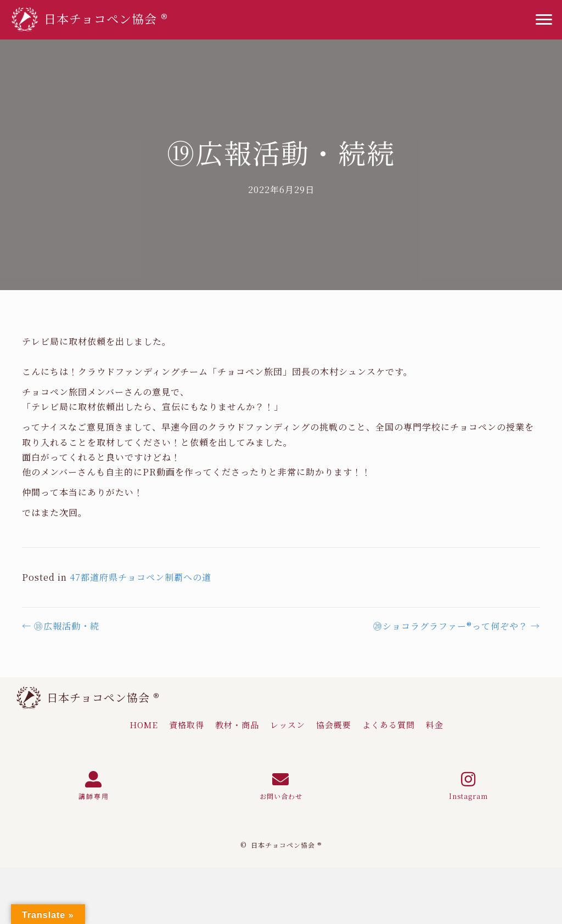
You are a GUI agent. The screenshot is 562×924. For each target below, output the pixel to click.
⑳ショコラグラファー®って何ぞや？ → (457, 626)
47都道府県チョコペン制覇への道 (140, 577)
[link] (144, 725)
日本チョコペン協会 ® (103, 697)
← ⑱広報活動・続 (61, 626)
